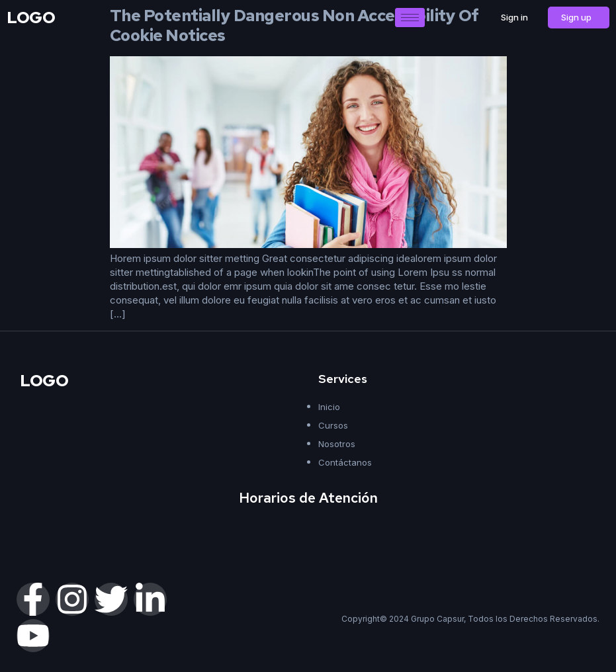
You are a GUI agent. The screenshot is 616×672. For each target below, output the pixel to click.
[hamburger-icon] (410, 18)
